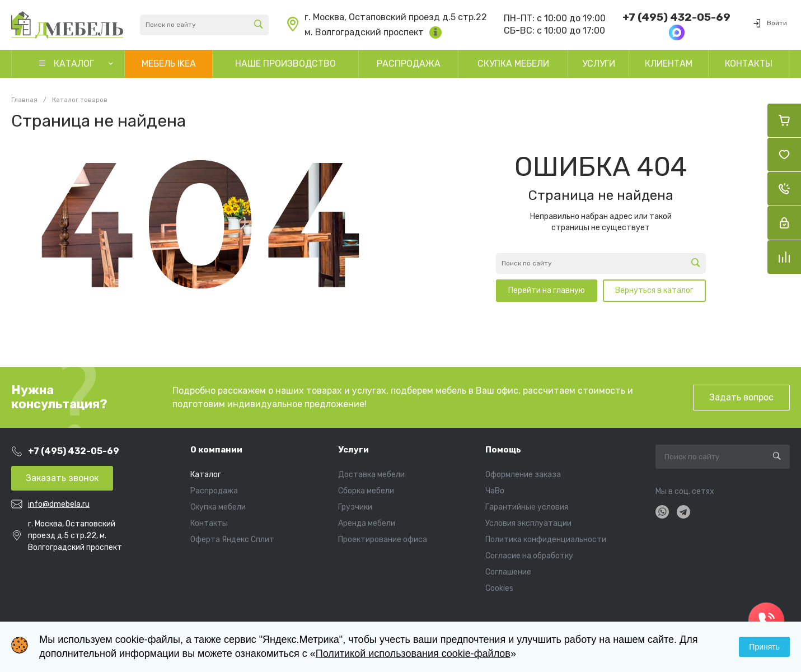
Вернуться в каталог (654, 290)
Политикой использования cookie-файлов (413, 654)
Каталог (206, 475)
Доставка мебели (371, 475)
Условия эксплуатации (528, 523)
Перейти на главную (547, 290)
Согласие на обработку (529, 556)
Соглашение (508, 572)
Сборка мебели (366, 491)
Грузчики (355, 507)
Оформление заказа (523, 475)
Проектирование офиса (383, 540)
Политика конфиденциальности (546, 540)
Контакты (209, 523)
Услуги (353, 450)
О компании (216, 450)
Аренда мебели (367, 523)
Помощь (503, 450)
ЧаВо (495, 491)
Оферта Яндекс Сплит (232, 540)
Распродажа (214, 491)
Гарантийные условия (527, 507)
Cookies (499, 588)
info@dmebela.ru (59, 504)
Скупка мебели (218, 507)
